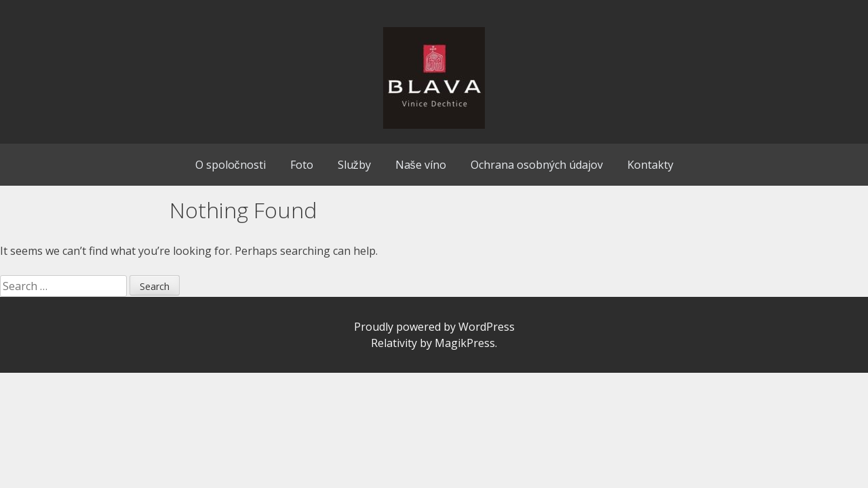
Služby (354, 165)
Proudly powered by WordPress (434, 327)
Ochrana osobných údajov (537, 165)
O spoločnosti (231, 165)
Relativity (394, 343)
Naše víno (421, 165)
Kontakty (650, 165)
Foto (302, 165)
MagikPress (465, 343)
